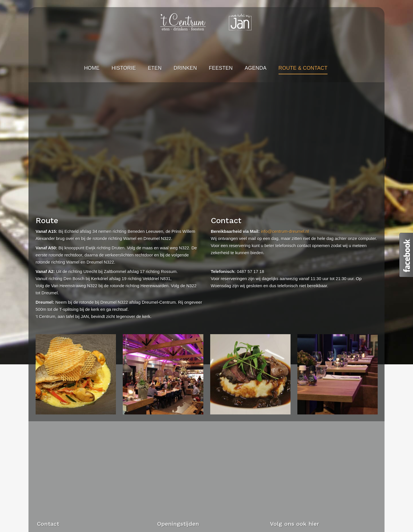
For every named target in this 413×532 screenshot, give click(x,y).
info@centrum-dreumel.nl (285, 231)
